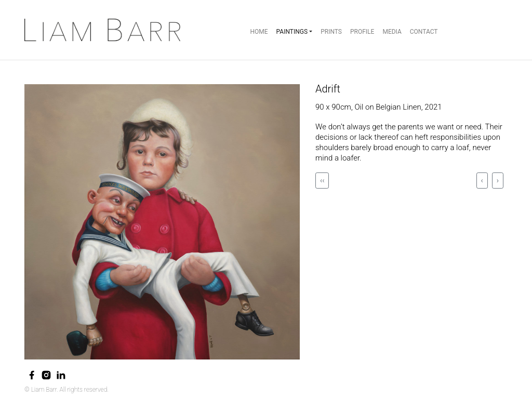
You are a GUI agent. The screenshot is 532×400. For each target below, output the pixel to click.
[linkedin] (61, 375)
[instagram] (46, 375)
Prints (331, 32)
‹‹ (322, 180)
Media (392, 32)
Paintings (292, 32)
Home (259, 32)
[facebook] (32, 375)
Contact (424, 32)
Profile (362, 32)
